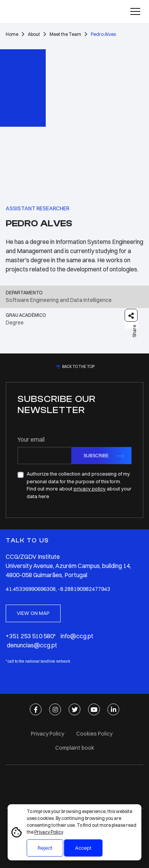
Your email (31, 439)
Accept (83, 848)
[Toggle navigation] (135, 11)
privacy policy (90, 489)
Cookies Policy (94, 734)
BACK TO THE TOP (74, 367)
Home (12, 34)
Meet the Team (65, 34)
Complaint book (75, 748)
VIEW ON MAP (33, 613)
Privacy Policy (49, 832)
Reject (45, 848)
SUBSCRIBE (96, 455)
